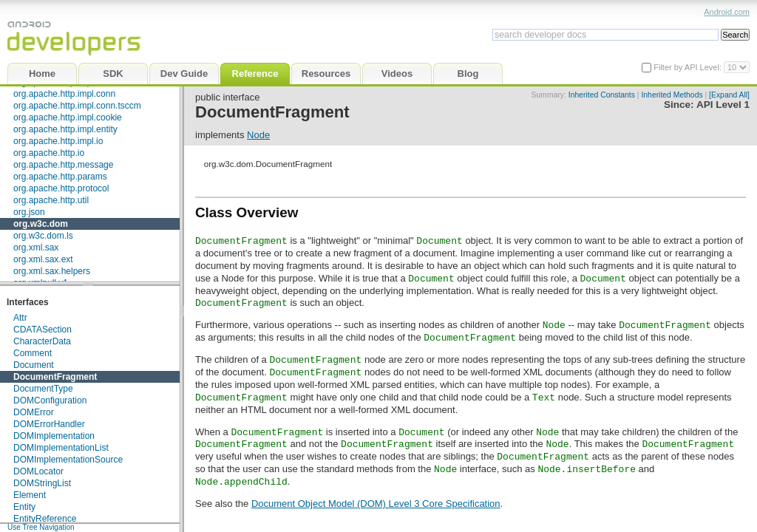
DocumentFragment (55, 377)
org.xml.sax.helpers (52, 271)
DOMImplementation (54, 436)
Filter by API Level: (689, 67)
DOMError (34, 412)
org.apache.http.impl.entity (65, 129)
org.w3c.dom (41, 224)
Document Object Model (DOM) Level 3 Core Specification (376, 504)
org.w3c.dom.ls (43, 236)
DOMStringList (42, 483)
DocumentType (43, 389)
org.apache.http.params (60, 177)
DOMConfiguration (50, 400)
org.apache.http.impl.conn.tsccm (77, 106)
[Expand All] (729, 95)
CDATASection (43, 330)
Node (258, 135)
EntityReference (45, 519)
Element (30, 495)
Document (34, 365)
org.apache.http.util (51, 200)
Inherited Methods (672, 95)
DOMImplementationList (61, 448)
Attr (20, 318)
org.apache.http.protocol (61, 188)
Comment (33, 353)
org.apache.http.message (63, 165)
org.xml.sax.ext (43, 259)
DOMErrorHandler (49, 424)
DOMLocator (38, 471)
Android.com (727, 12)
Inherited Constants (602, 95)
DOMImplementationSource (68, 460)
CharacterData (42, 341)
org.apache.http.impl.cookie (68, 117)
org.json (29, 212)
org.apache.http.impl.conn (64, 94)
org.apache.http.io (49, 153)
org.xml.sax (36, 248)
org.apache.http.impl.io (58, 141)
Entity (24, 507)
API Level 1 (723, 105)
